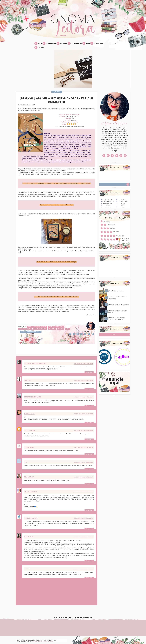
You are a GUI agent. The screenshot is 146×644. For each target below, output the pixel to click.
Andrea (27, 380)
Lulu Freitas (29, 430)
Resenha (61, 329)
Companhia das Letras (56, 327)
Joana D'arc (29, 414)
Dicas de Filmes (108, 203)
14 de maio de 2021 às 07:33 (83, 447)
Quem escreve (50, 43)
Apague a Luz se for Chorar (37, 327)
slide (68, 329)
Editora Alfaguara (25, 329)
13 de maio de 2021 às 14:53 (83, 397)
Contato (40, 48)
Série (123, 207)
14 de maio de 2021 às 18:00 (83, 492)
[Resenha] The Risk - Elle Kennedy (119, 305)
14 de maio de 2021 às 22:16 (83, 537)
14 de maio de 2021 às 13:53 (83, 477)
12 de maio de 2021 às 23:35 (83, 363)
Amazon (75, 122)
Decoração (123, 201)
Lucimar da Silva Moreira (35, 363)
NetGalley (52, 329)
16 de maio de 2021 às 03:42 (83, 569)
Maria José (29, 537)
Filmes (123, 203)
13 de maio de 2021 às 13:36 (83, 380)
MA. (26, 462)
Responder (89, 372)
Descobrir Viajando (33, 397)
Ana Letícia (29, 477)
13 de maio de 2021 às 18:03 (83, 431)
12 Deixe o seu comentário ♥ (31, 332)
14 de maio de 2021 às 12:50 (83, 462)
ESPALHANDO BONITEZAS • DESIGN (42, 641)
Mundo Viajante (31, 518)
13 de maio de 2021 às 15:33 (83, 414)
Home (39, 43)
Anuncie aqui (97, 43)
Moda (86, 43)
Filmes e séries (75, 43)
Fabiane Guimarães (40, 329)
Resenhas (62, 43)
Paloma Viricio (31, 492)
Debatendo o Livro (108, 201)
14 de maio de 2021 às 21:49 (83, 518)
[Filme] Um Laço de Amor (116, 291)
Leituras (108, 205)
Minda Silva (29, 447)
